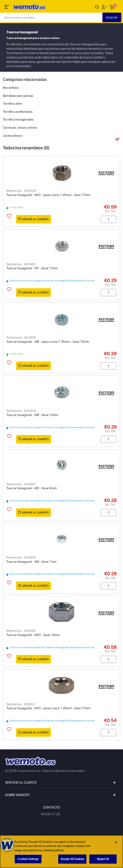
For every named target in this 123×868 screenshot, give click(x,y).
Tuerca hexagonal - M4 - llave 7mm (31, 562)
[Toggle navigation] (7, 8)
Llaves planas (13, 136)
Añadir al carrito (34, 219)
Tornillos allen (12, 104)
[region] (61, 852)
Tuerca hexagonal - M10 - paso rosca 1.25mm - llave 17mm (48, 708)
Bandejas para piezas (18, 96)
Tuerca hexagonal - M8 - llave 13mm (32, 415)
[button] (105, 7)
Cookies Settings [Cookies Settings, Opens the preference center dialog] (28, 859)
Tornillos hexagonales (18, 119)
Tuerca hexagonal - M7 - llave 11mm (32, 268)
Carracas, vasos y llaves (20, 128)
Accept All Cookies (72, 859)
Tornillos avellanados (18, 112)
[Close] (116, 842)
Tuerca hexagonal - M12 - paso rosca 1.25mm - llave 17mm (48, 195)
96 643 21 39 (50, 814)
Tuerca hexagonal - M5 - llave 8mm (32, 488)
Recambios (11, 88)
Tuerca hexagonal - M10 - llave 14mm (33, 635)
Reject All (103, 859)
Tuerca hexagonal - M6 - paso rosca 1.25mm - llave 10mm (48, 342)
